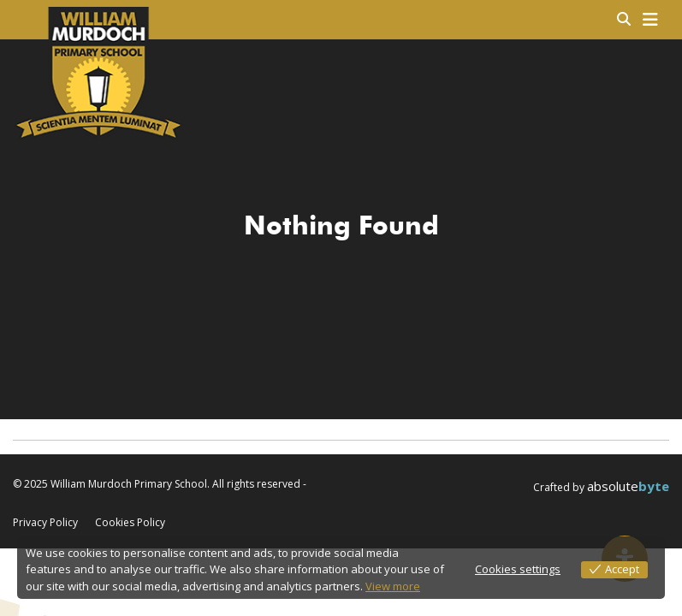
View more (393, 586)
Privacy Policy (45, 523)
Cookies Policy (130, 523)
